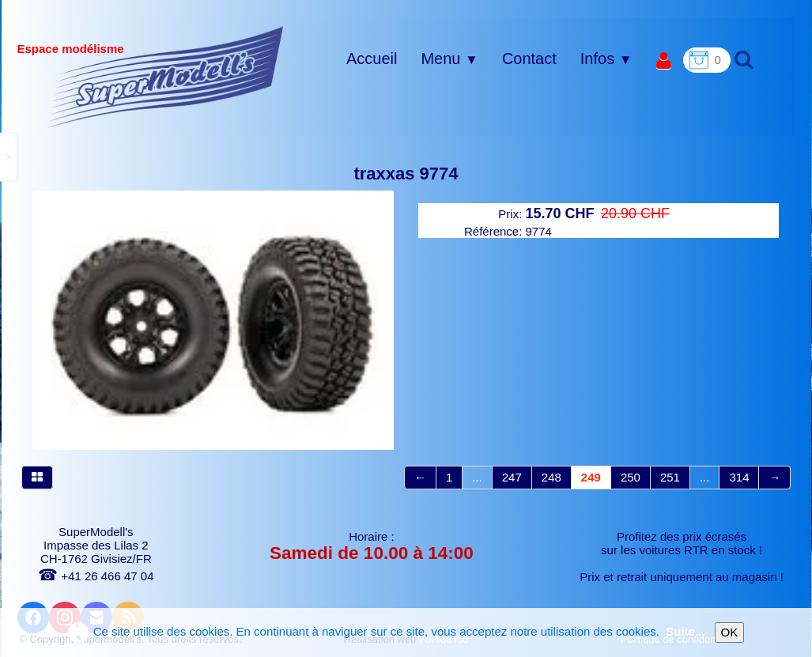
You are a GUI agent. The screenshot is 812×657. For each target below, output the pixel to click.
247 (512, 477)
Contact (529, 59)
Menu (449, 59)
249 (591, 477)
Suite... (685, 631)
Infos (606, 59)
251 (670, 477)
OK (730, 632)
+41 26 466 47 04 (96, 576)
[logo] (166, 77)
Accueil (372, 59)
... (477, 477)
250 (631, 477)
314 (739, 477)
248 (551, 477)
